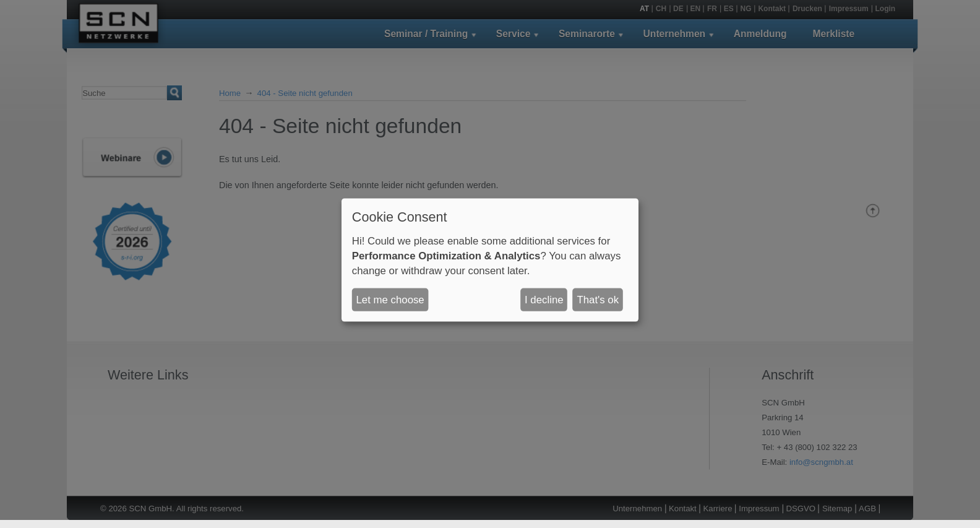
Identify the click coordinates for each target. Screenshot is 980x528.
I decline (544, 299)
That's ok (598, 299)
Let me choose (390, 299)
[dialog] (490, 260)
